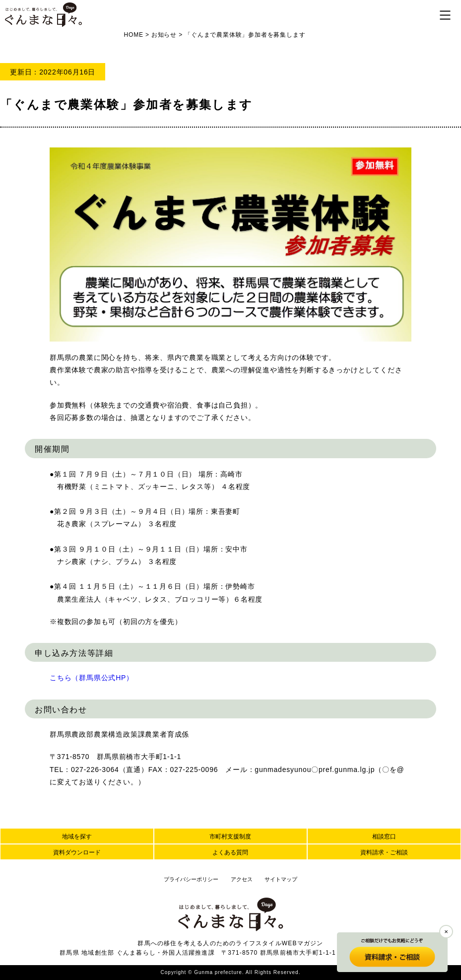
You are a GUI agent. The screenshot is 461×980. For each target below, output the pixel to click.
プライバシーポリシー (191, 879)
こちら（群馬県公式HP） (92, 678)
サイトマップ (281, 879)
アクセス (242, 879)
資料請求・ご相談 (384, 852)
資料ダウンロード (77, 852)
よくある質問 (230, 852)
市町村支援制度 (230, 837)
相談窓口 (384, 837)
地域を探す (77, 837)
